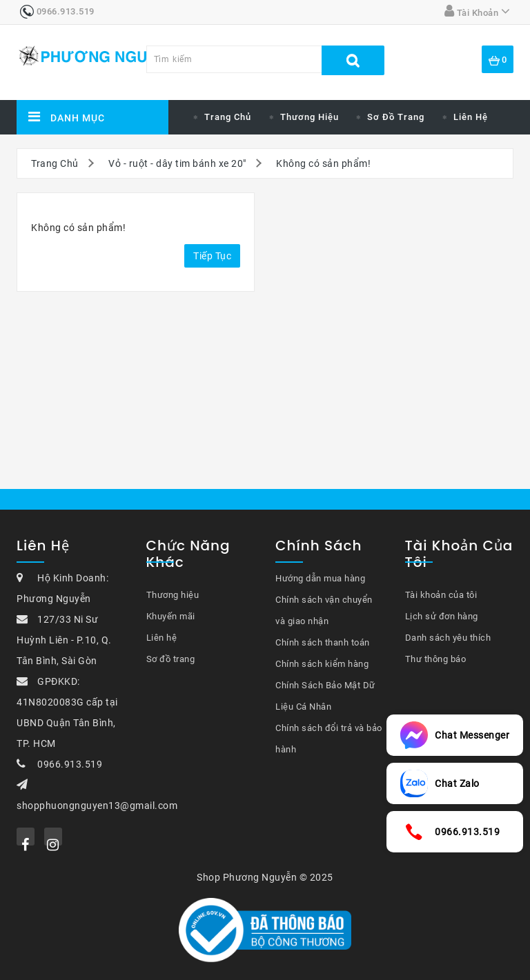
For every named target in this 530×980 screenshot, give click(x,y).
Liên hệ (471, 117)
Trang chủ (228, 117)
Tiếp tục (212, 256)
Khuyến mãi (171, 616)
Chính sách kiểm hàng (322, 664)
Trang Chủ (55, 163)
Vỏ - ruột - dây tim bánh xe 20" (177, 163)
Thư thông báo (436, 659)
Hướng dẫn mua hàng (320, 578)
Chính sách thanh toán (323, 642)
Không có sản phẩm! (323, 163)
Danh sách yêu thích (448, 638)
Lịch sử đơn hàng (442, 616)
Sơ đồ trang (396, 117)
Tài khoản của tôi (441, 595)
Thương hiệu (310, 117)
